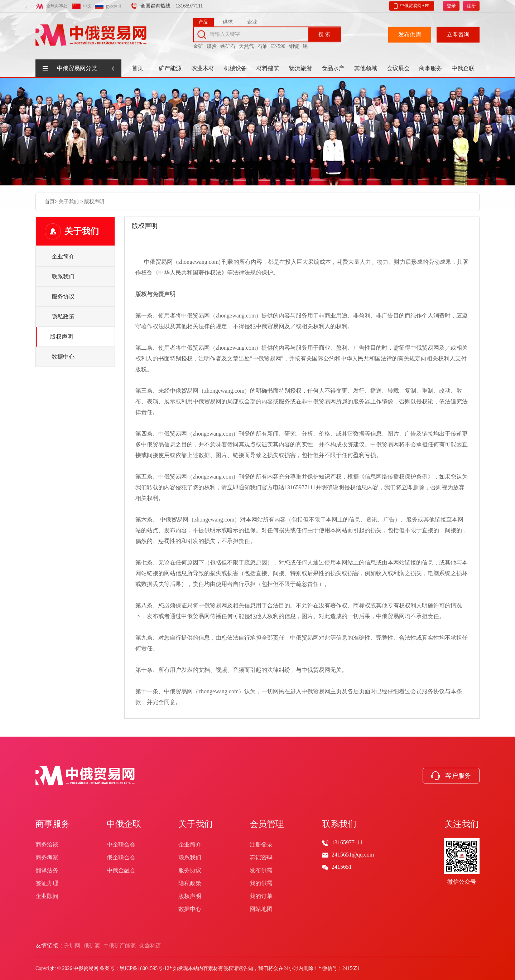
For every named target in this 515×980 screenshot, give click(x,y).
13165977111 (347, 842)
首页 (138, 68)
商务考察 (47, 857)
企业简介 (63, 256)
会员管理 (267, 824)
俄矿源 (92, 946)
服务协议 (63, 297)
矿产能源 (170, 68)
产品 (203, 20)
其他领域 (366, 68)
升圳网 (72, 946)
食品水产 (333, 68)
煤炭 (212, 44)
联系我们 (63, 276)
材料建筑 (268, 68)
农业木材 (203, 68)
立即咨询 (458, 32)
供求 (228, 20)
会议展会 (398, 68)
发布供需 (410, 32)
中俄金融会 (121, 870)
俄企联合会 (121, 857)
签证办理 (47, 883)
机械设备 (235, 68)
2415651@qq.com (353, 855)
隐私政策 (63, 317)
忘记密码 (261, 857)
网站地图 (261, 909)
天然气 (246, 44)
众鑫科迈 (150, 946)
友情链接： (50, 945)
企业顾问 (47, 896)
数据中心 (63, 357)
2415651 (342, 867)
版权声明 (94, 201)
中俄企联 (463, 68)
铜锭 (294, 44)
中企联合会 (121, 845)
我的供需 (261, 883)
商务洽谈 (47, 845)
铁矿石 (228, 44)
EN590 (278, 44)
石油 (263, 44)
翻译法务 (47, 870)
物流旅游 (300, 68)
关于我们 (69, 201)
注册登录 (261, 845)
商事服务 (430, 68)
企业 (252, 20)
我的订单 (261, 896)
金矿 (198, 44)
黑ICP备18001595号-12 (144, 968)
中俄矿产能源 (120, 946)
